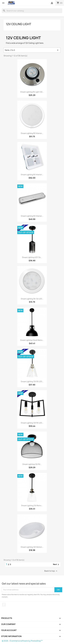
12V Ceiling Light (19, 24)
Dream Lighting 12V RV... (32, 464)
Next (56, 564)
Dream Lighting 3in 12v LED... (32, 299)
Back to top (51, 571)
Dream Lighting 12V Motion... (32, 547)
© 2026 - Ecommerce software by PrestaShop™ (22, 641)
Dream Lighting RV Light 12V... (32, 92)
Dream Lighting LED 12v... (32, 257)
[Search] (32, 11)
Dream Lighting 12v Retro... (32, 506)
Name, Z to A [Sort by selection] (32, 50)
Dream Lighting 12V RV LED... (32, 381)
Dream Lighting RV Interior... (32, 133)
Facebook (4, 605)
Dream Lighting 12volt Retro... (32, 340)
